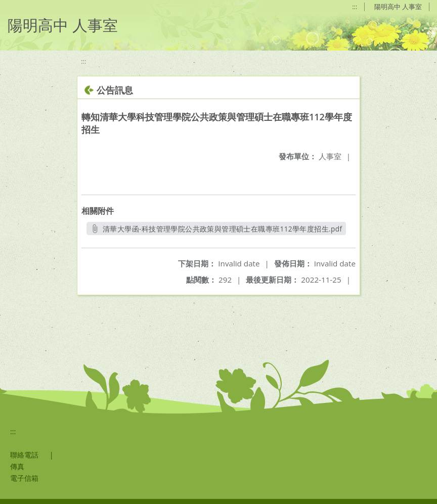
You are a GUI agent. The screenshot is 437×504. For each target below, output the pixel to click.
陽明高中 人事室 (398, 7)
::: (355, 7)
